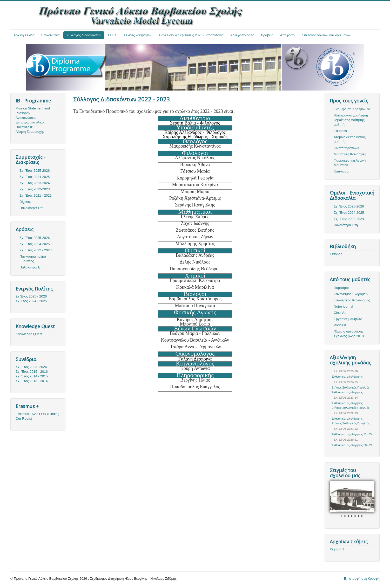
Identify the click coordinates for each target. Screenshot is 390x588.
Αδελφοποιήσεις (242, 35)
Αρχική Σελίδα (24, 35)
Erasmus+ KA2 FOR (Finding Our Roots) (38, 416)
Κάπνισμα (341, 171)
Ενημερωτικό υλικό (30, 122)
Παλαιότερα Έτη (32, 208)
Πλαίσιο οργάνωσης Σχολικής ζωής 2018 (349, 334)
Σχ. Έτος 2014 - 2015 (32, 376)
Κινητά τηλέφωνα (347, 148)
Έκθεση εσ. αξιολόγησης (347, 377)
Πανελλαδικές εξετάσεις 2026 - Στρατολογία (191, 35)
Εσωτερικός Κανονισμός (352, 300)
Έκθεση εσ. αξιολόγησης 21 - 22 (352, 434)
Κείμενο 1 (337, 549)
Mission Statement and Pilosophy (33, 111)
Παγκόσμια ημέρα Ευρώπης (33, 259)
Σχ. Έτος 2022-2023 (35, 189)
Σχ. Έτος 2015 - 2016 (32, 372)
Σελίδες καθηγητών (138, 35)
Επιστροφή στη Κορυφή (362, 579)
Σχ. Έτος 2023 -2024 (31, 367)
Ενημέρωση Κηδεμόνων (352, 109)
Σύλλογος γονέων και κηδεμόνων (327, 35)
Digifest (25, 202)
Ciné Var (340, 313)
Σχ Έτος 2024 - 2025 (31, 301)
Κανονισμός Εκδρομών (351, 294)
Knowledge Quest (29, 334)
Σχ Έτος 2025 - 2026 (31, 296)
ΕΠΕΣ (113, 35)
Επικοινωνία (51, 35)
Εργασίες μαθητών (348, 319)
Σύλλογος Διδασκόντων (84, 35)
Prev (337, 500)
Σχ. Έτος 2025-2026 (35, 171)
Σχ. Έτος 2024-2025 (35, 177)
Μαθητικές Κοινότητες (350, 154)
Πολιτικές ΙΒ (24, 127)
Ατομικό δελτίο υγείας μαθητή (350, 139)
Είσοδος (336, 254)
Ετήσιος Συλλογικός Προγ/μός (351, 388)
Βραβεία (267, 35)
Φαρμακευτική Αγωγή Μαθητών (350, 163)
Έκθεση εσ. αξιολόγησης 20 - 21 (352, 445)
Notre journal (343, 306)
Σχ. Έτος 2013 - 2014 (32, 381)
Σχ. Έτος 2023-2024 (35, 183)
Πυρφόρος (341, 288)
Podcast (340, 325)
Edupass (340, 131)
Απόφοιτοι (288, 35)
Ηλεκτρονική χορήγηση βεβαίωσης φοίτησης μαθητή (351, 120)
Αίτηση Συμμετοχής (30, 132)
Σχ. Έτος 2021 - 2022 (36, 195)
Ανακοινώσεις (26, 118)
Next (368, 500)
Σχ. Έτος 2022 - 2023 (36, 250)
